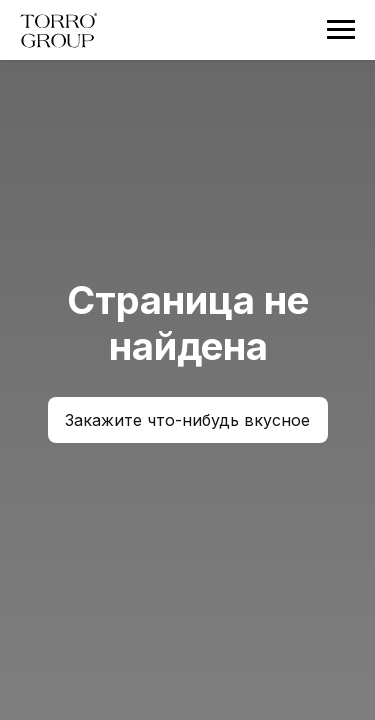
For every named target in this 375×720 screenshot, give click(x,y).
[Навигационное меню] (341, 30)
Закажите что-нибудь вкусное (187, 420)
